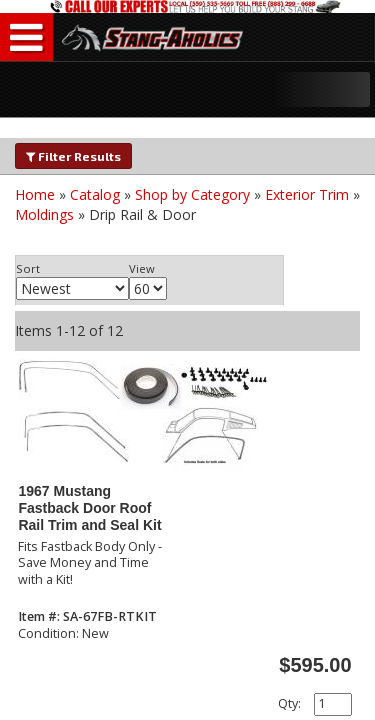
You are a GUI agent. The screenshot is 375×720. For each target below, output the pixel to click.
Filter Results (73, 156)
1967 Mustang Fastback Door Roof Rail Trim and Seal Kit (89, 508)
